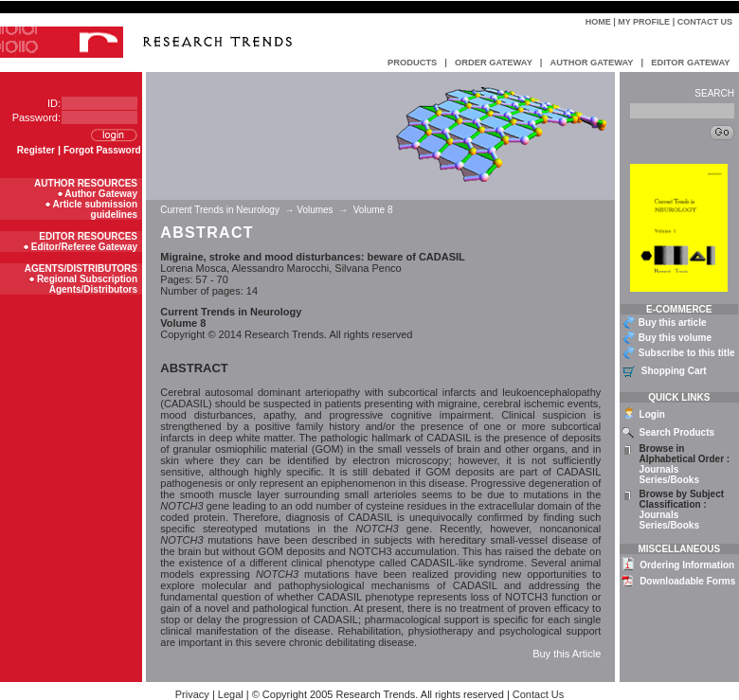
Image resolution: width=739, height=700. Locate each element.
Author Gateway (101, 194)
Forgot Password (102, 150)
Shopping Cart (674, 371)
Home (598, 22)
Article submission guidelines (95, 209)
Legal (231, 694)
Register (36, 150)
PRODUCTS (412, 63)
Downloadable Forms (687, 581)
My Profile (644, 22)
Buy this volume (675, 338)
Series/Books (669, 480)
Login (652, 414)
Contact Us (705, 22)
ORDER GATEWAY (494, 63)
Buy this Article (567, 654)
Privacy (192, 694)
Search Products (677, 432)
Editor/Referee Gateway (84, 247)
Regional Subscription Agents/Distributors (87, 284)
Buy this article (673, 323)
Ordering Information (687, 565)
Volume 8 (373, 210)
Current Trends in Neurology (221, 210)
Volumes (315, 210)
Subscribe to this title (687, 353)
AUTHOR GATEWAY (591, 63)
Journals (659, 469)
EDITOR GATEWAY (690, 63)
